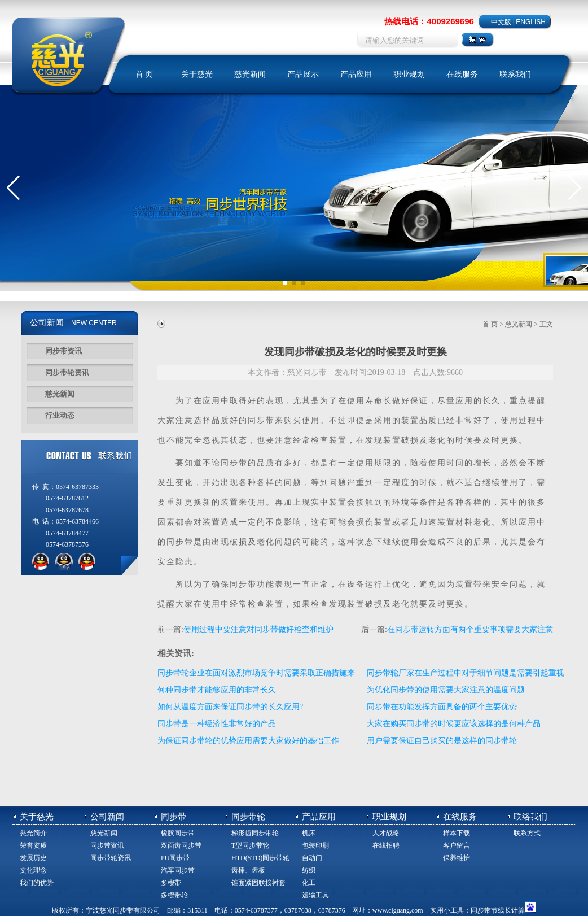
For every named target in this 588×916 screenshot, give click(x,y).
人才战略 (386, 833)
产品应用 (356, 74)
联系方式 (527, 833)
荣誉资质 (33, 845)
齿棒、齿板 (248, 870)
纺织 (309, 870)
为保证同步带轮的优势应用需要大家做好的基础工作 (248, 741)
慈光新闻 (250, 74)
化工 (309, 883)
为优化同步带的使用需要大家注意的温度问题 (446, 690)
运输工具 (315, 895)
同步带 (261, 420)
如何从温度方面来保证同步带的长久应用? (230, 707)
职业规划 (409, 74)
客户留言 (457, 845)
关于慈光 (197, 74)
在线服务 (462, 74)
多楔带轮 (174, 895)
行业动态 (60, 415)
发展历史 (33, 858)
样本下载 (457, 833)
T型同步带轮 (250, 845)
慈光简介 (33, 833)
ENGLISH (531, 22)
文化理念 (33, 870)
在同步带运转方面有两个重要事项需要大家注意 (470, 629)
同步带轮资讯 (67, 372)
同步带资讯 (63, 351)
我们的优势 (37, 883)
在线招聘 (386, 845)
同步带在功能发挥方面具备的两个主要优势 (442, 707)
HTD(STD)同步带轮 (260, 858)
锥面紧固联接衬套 (258, 883)
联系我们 (515, 74)
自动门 (312, 858)
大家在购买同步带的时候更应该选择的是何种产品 (454, 724)
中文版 (501, 22)
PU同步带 (175, 858)
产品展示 (303, 74)
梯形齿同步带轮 (255, 833)
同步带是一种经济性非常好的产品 (217, 724)
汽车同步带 (178, 870)
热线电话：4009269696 (429, 21)
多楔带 (171, 883)
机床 (309, 833)
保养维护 (457, 858)
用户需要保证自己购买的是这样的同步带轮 (442, 741)
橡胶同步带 (178, 833)
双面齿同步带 (181, 845)
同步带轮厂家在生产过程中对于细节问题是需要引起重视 (466, 673)
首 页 (144, 74)
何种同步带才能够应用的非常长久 (217, 690)
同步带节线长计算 (498, 910)
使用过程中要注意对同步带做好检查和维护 (258, 629)
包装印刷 (315, 845)
